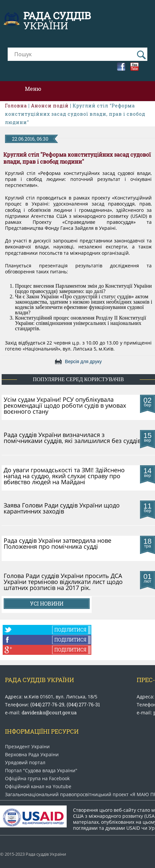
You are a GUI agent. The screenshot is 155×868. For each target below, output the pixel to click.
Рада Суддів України (39, 680)
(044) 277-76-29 (47, 705)
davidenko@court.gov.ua (49, 713)
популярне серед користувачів (78, 379)
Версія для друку (83, 362)
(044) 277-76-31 (83, 705)
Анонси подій (50, 106)
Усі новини (47, 603)
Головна (16, 106)
